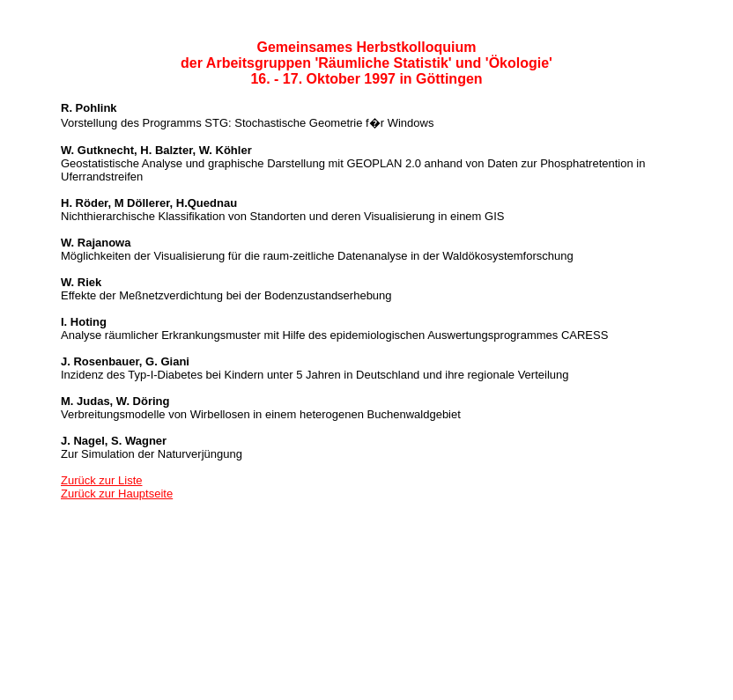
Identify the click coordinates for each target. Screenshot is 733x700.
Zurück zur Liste (101, 480)
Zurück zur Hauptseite (117, 494)
